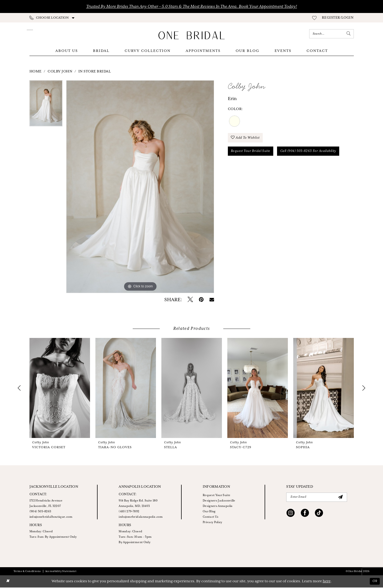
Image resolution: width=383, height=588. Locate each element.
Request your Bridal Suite (251, 152)
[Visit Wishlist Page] (314, 18)
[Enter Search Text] (332, 34)
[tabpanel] (46, 106)
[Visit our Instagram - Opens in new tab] (291, 514)
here (327, 582)
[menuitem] (52, 18)
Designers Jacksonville (219, 501)
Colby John (60, 72)
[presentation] (60, 388)
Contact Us (211, 517)
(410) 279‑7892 (129, 512)
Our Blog (209, 512)
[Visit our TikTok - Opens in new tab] (319, 514)
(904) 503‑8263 (40, 512)
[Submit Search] (348, 34)
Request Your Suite (217, 496)
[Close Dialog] (8, 582)
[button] (338, 18)
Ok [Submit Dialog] (375, 582)
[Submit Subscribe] (341, 498)
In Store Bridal (95, 72)
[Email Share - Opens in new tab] (212, 300)
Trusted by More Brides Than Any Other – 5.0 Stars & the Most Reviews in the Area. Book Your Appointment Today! (192, 7)
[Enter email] (317, 498)
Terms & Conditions (27, 572)
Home (36, 72)
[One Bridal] (192, 35)
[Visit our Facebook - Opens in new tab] (305, 514)
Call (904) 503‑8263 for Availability (310, 152)
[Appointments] (53, 34)
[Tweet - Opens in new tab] (190, 300)
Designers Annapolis (218, 507)
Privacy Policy (213, 523)
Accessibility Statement (61, 572)
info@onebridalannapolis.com (141, 517)
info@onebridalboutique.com (51, 517)
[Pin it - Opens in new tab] (201, 300)
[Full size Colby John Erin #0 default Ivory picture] (140, 187)
